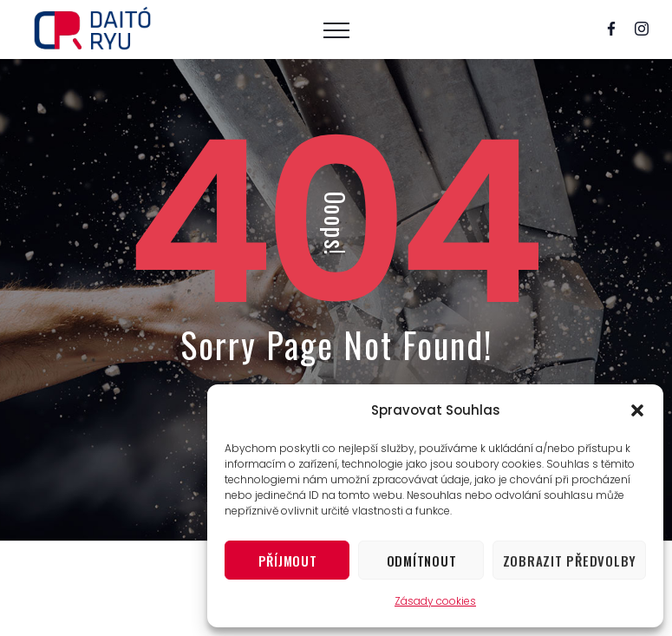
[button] (637, 410)
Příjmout (288, 561)
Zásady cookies (435, 601)
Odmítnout (422, 561)
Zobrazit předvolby (570, 561)
